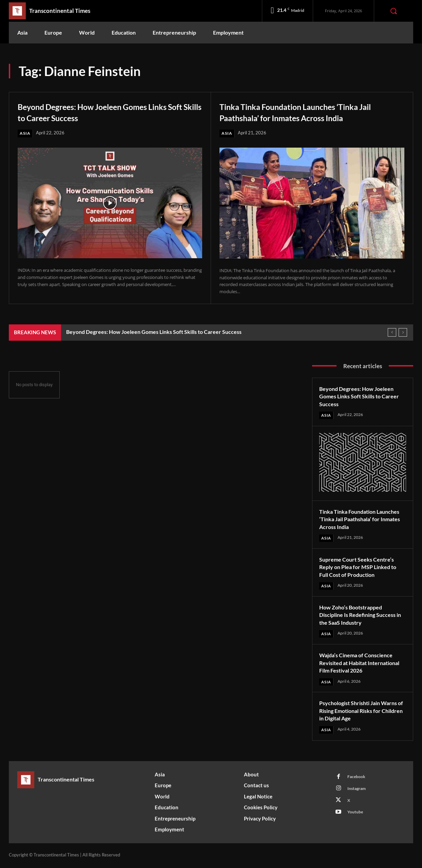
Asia (25, 133)
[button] (394, 11)
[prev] (392, 333)
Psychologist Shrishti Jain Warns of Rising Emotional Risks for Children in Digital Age (362, 712)
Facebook (358, 779)
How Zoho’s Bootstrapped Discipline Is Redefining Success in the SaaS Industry (362, 616)
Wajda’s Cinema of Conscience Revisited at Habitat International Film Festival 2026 (362, 664)
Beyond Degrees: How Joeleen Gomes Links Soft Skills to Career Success (109, 112)
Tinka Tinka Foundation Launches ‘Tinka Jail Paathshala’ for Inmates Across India (304, 112)
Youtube (357, 816)
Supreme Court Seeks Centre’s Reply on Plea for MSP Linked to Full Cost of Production (362, 568)
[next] (403, 333)
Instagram (358, 791)
